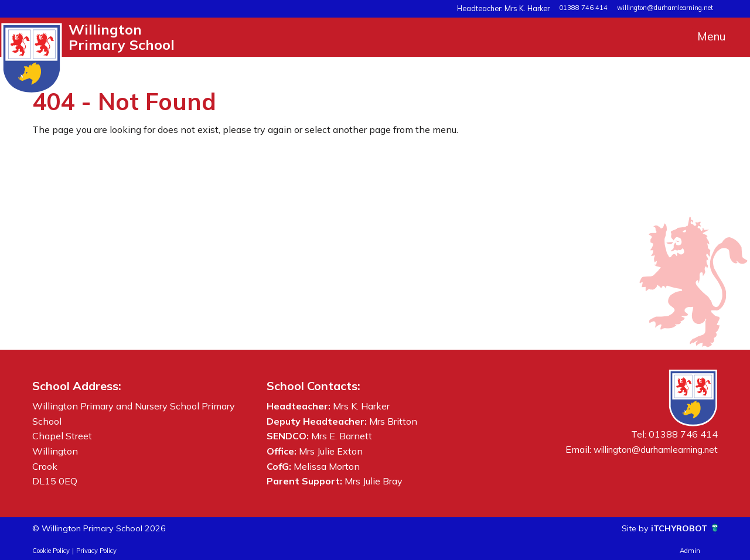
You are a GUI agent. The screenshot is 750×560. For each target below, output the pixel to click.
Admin (690, 551)
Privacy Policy (96, 551)
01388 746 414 (583, 8)
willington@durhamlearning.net (665, 8)
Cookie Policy (51, 551)
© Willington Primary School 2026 (107, 528)
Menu (712, 36)
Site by (628, 528)
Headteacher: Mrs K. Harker (509, 8)
